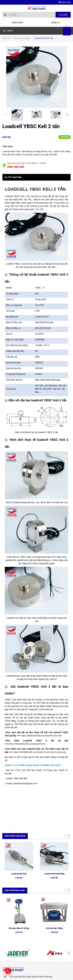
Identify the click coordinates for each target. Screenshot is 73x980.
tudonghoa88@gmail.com (20, 932)
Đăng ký (56, 23)
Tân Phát (39, 305)
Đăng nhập (17, 23)
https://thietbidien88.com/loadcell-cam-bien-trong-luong (40, 752)
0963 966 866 (16, 167)
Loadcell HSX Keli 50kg (54, 845)
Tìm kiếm (63, 15)
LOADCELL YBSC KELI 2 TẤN (35, 189)
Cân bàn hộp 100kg (54, 871)
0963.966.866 (15, 926)
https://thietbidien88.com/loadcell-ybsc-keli (41, 736)
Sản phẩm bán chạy (15, 862)
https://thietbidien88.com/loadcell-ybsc (27, 744)
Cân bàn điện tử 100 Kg (19, 871)
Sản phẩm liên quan (15, 836)
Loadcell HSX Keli (19, 845)
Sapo (42, 974)
